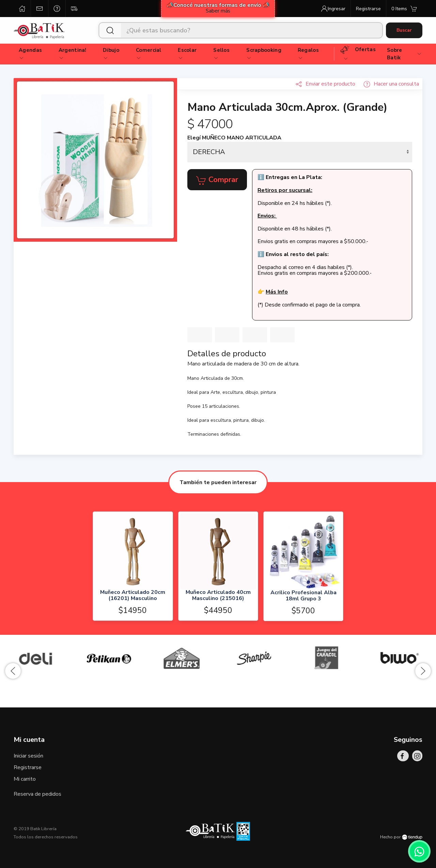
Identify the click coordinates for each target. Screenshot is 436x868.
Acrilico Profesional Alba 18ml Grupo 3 (303, 596)
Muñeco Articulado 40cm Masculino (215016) (218, 596)
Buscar (404, 30)
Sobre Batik (404, 54)
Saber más (218, 11)
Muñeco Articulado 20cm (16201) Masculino (133, 596)
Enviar (325, 84)
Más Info (277, 292)
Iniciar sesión (28, 756)
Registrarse (28, 767)
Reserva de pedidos (37, 794)
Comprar (217, 180)
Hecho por (401, 837)
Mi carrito (25, 779)
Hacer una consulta (391, 84)
